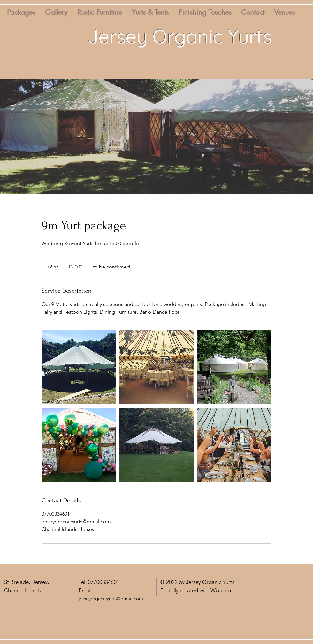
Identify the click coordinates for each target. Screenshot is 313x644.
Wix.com (221, 590)
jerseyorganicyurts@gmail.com (111, 598)
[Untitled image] (79, 367)
